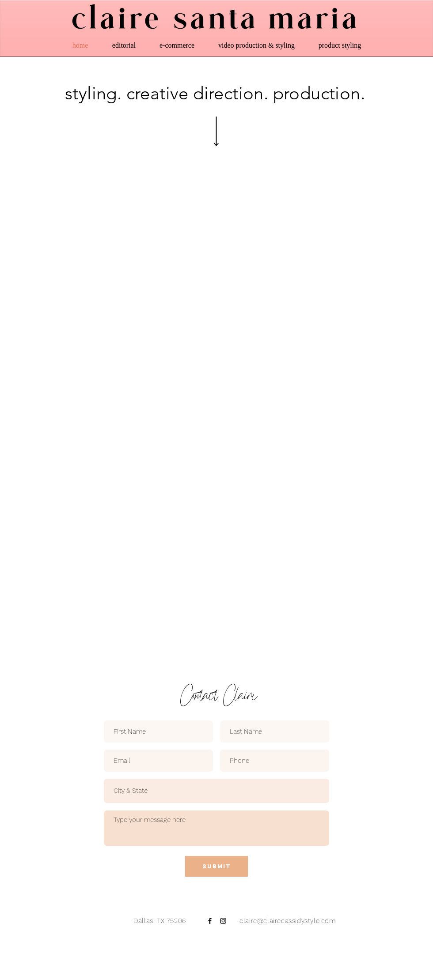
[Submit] (216, 866)
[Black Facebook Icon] (210, 921)
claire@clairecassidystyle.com (287, 921)
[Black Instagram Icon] (223, 921)
